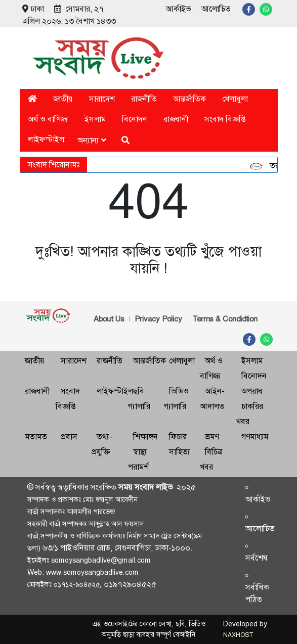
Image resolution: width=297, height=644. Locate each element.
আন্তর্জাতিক (189, 99)
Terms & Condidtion (225, 319)
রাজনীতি (144, 99)
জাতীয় (63, 99)
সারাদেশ (102, 99)
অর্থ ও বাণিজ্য (48, 119)
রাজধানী (176, 119)
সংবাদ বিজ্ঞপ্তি (225, 119)
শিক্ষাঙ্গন (145, 436)
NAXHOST (238, 635)
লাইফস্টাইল (46, 139)
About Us (109, 319)
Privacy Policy (158, 319)
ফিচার (178, 436)
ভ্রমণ (212, 436)
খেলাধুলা (235, 99)
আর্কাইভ (178, 9)
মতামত (36, 436)
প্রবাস (69, 436)
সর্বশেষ (257, 558)
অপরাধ (252, 391)
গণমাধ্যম (255, 436)
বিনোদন (135, 119)
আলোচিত (216, 9)
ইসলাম (95, 119)
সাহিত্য (180, 452)
